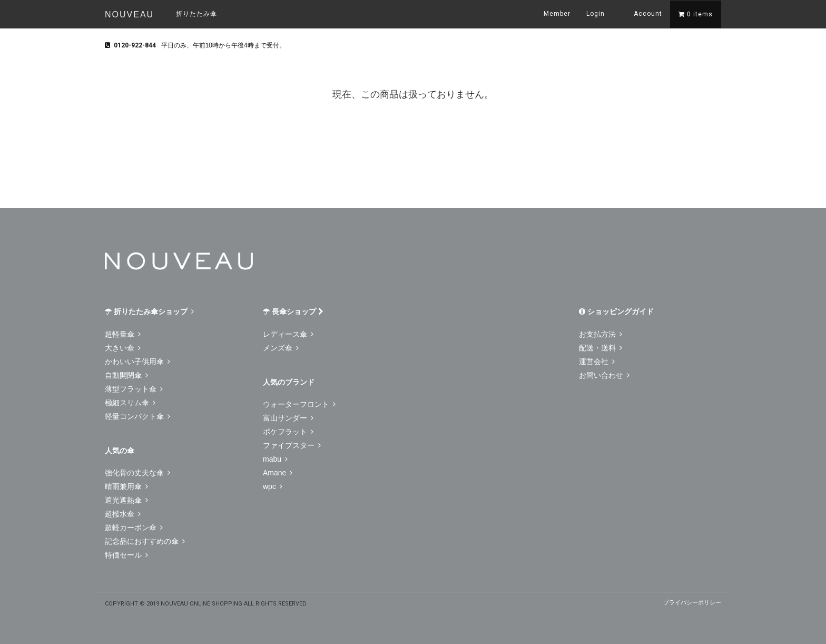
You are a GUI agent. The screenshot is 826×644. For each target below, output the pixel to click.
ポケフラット (288, 432)
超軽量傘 (123, 334)
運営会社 (597, 362)
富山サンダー (288, 418)
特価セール (126, 555)
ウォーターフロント (299, 404)
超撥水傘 (123, 514)
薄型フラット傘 (134, 389)
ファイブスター (292, 445)
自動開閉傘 (126, 375)
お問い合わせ (604, 375)
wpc (273, 486)
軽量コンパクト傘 (137, 416)
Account (641, 13)
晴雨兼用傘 (126, 486)
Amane (278, 473)
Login (596, 14)
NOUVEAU (129, 14)
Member (557, 14)
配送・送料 (601, 348)
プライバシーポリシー (692, 602)
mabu (275, 459)
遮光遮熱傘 (126, 500)
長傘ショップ (293, 311)
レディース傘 (288, 334)
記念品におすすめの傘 (145, 541)
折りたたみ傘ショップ (149, 311)
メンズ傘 (281, 348)
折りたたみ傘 (196, 14)
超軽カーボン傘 (134, 528)
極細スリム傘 (130, 403)
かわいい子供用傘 (137, 362)
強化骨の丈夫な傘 (137, 473)
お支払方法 (601, 334)
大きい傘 (123, 348)
